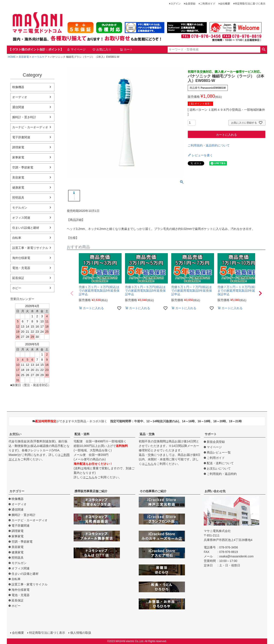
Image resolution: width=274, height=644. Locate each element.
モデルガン (20, 208)
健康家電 (18, 188)
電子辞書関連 (21, 137)
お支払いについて (219, 468)
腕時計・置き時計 (24, 117)
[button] (72, 293)
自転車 (17, 238)
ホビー (17, 288)
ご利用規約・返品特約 (222, 474)
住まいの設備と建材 (26, 228)
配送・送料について (220, 463)
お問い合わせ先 (215, 491)
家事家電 (18, 157)
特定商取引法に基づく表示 (250, 4)
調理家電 (18, 147)
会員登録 (190, 4)
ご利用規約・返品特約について (209, 145)
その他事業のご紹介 (153, 491)
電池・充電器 (21, 268)
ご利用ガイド (208, 4)
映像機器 (18, 87)
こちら (90, 477)
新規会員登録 (216, 442)
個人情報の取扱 (81, 633)
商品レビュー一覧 (219, 452)
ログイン (176, 4)
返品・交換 (147, 434)
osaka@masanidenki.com (236, 556)
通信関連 (18, 107)
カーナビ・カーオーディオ (30, 127)
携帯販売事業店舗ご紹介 (91, 491)
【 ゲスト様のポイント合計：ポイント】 (36, 49)
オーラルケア (39, 57)
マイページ (76, 49)
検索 (264, 50)
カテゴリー (17, 491)
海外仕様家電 (21, 258)
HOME (12, 57)
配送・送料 (82, 434)
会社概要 (225, 4)
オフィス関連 (21, 218)
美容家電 (24, 57)
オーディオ (20, 97)
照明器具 (18, 198)
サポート (211, 434)
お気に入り (102, 49)
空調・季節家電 (23, 167)
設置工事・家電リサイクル (30, 248)
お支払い (15, 434)
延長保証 (18, 278)
